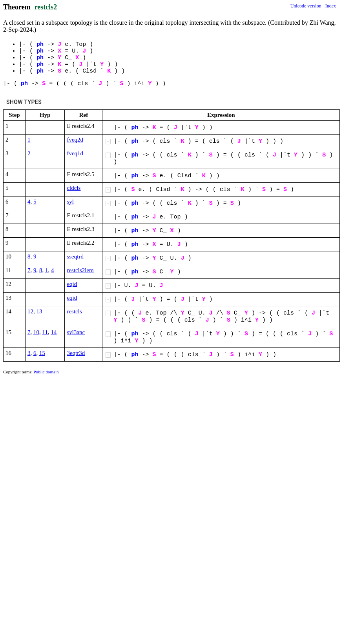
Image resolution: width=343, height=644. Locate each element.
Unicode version (306, 6)
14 (54, 332)
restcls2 (46, 7)
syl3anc (76, 332)
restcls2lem (80, 270)
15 (42, 353)
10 (36, 332)
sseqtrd (75, 257)
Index (331, 6)
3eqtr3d (76, 353)
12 (30, 311)
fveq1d (75, 153)
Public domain (46, 372)
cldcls (74, 188)
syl (70, 202)
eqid (72, 284)
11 (45, 332)
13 (39, 311)
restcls (74, 311)
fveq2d (75, 140)
